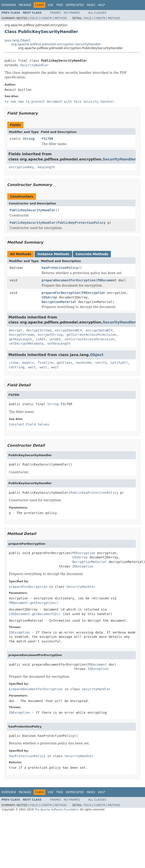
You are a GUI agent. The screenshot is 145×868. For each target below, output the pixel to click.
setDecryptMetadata (26, 344)
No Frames (72, 13)
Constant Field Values (29, 424)
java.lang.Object (18, 40)
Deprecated (75, 5)
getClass (65, 363)
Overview (9, 5)
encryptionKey (21, 167)
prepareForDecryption (61, 293)
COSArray (49, 297)
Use (51, 5)
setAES (55, 339)
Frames (56, 13)
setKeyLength (59, 344)
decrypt (16, 330)
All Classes (97, 13)
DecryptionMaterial (59, 302)
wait (32, 367)
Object (97, 355)
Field (34, 18)
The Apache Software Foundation (57, 809)
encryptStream (21, 335)
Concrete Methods (92, 254)
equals (28, 363)
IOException (83, 566)
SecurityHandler (34, 65)
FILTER (47, 139)
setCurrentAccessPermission (89, 339)
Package (25, 5)
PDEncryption (93, 293)
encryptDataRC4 (68, 330)
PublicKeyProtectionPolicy (82, 223)
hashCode (84, 363)
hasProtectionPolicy (60, 268)
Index (91, 5)
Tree (60, 5)
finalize (45, 363)
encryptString (50, 335)
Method (61, 18)
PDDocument (107, 280)
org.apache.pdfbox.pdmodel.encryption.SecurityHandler (56, 44)
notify (101, 363)
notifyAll (119, 363)
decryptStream (39, 330)
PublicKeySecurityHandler (33, 210)
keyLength (46, 167)
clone (14, 363)
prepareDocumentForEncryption (69, 280)
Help (101, 5)
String (29, 139)
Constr (46, 18)
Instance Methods (53, 254)
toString (17, 367)
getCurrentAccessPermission (91, 335)
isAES (41, 339)
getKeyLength (20, 339)
